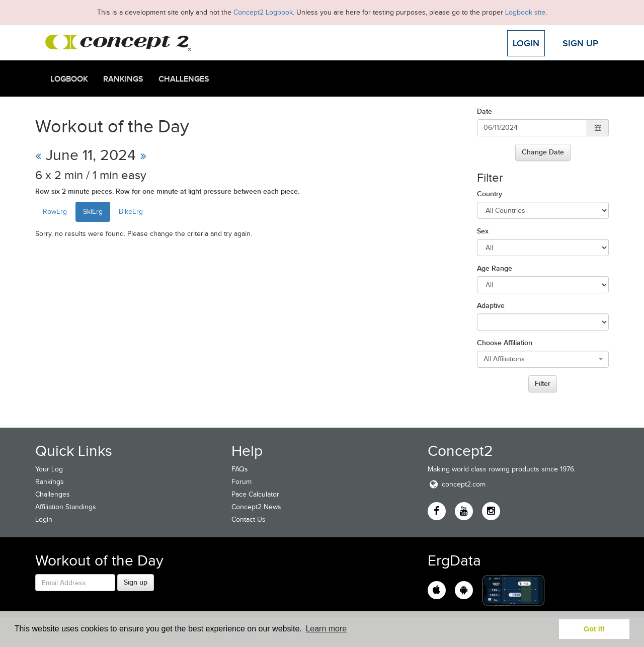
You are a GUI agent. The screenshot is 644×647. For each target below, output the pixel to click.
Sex (483, 231)
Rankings (123, 79)
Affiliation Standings (66, 507)
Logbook (69, 79)
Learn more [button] (326, 629)
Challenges (184, 79)
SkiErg (93, 212)
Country (490, 194)
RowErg (55, 212)
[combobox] (543, 359)
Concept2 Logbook (263, 12)
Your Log (49, 469)
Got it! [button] (594, 629)
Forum (242, 482)
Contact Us (249, 519)
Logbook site (525, 12)
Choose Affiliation (505, 343)
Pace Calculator (255, 494)
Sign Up (580, 43)
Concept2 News (256, 507)
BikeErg (131, 212)
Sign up (136, 582)
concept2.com (457, 484)
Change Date (543, 152)
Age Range (495, 268)
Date (485, 111)
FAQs (240, 469)
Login (526, 43)
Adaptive (491, 305)
